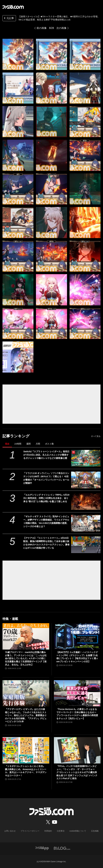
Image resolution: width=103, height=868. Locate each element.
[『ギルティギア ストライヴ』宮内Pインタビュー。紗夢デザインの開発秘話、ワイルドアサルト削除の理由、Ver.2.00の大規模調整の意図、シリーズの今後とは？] (86, 523)
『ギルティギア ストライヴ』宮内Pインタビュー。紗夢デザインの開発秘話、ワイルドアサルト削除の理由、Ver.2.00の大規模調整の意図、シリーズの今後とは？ (46, 521)
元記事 (9, 18)
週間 (28, 444)
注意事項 (61, 831)
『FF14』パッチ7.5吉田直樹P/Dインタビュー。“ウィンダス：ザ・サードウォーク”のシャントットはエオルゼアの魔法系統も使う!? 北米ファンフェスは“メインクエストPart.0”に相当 (77, 772)
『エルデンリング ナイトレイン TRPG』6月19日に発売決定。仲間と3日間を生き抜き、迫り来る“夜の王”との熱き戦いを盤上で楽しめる (46, 498)
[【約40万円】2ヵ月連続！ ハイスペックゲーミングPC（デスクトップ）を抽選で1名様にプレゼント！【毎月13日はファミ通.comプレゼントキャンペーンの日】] (77, 636)
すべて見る (96, 436)
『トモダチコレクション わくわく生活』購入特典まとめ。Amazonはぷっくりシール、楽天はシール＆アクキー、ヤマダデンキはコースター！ (26, 771)
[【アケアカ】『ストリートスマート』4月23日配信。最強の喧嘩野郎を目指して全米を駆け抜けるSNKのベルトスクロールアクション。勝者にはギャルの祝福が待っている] (86, 545)
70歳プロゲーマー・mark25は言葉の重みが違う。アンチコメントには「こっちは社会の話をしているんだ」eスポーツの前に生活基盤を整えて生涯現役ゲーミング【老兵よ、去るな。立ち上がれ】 (26, 658)
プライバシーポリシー (30, 831)
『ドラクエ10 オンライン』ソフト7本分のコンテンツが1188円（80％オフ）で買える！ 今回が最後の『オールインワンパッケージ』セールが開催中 (46, 478)
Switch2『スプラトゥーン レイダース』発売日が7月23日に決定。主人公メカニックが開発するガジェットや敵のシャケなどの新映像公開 (46, 455)
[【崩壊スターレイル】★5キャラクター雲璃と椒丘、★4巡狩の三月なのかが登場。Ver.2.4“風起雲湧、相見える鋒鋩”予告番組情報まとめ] (51, 54)
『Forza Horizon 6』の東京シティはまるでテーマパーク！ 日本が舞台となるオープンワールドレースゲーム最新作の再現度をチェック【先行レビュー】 (77, 714)
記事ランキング (16, 436)
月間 (38, 444)
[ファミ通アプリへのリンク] (42, 848)
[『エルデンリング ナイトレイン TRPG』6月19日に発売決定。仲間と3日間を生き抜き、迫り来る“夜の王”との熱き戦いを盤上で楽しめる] (86, 502)
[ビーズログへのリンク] (62, 848)
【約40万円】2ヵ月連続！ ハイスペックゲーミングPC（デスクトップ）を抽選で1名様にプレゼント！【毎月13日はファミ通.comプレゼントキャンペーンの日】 (77, 657)
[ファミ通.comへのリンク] (13, 7)
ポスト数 (49, 444)
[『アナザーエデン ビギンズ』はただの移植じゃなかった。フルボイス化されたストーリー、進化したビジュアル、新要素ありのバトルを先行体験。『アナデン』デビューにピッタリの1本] (26, 693)
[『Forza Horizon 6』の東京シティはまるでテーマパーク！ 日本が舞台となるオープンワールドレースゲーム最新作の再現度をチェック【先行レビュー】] (77, 693)
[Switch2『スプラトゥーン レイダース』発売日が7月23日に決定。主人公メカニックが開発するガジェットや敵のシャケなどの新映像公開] (86, 458)
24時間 (18, 444)
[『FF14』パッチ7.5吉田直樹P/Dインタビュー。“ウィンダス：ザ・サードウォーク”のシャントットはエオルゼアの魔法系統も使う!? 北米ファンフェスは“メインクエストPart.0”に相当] (77, 750)
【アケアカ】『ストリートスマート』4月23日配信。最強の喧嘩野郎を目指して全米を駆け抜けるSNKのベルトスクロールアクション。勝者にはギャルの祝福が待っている (46, 543)
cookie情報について (78, 831)
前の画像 (42, 28)
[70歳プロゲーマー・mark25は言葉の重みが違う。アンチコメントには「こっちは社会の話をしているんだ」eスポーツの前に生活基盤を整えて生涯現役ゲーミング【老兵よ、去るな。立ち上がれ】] (26, 636)
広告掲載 (95, 831)
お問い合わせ (10, 831)
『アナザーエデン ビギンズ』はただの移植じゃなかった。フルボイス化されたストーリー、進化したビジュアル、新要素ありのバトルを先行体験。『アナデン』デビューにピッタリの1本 (26, 715)
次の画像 (61, 28)
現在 (7, 444)
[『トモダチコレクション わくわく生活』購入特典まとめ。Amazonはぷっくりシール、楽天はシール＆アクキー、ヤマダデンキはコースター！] (26, 750)
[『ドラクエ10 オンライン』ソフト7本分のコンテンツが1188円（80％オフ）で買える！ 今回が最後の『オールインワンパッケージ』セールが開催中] (86, 480)
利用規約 (48, 831)
